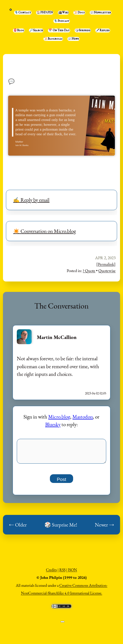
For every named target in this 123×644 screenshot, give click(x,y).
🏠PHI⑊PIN (45, 13)
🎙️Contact (23, 13)
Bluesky (53, 424)
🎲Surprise (83, 30)
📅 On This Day (59, 30)
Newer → (104, 527)
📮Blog (19, 30)
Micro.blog (59, 417)
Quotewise (107, 271)
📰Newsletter (101, 13)
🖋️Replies (103, 30)
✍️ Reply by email (31, 200)
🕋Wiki (63, 13)
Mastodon (83, 417)
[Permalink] (106, 264)
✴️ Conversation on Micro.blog (44, 231)
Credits (51, 573)
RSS (62, 573)
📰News (73, 39)
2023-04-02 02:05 (96, 393)
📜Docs (79, 13)
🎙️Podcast (62, 21)
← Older (18, 527)
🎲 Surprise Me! (61, 527)
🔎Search (36, 30)
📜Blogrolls (53, 39)
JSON (72, 573)
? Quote (89, 271)
